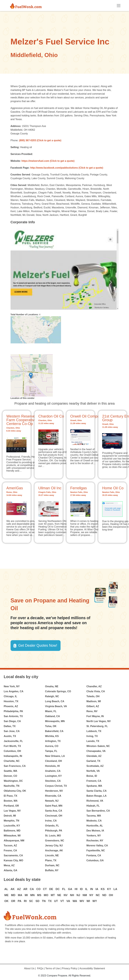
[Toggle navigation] (119, 6)
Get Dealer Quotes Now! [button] (38, 645)
